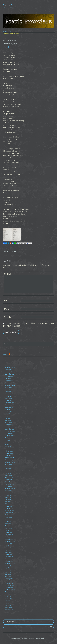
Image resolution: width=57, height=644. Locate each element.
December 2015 (10, 557)
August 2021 (8, 412)
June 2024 (8, 370)
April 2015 (8, 574)
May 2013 (8, 603)
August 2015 (8, 566)
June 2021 (8, 416)
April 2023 (8, 378)
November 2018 (10, 484)
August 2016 (9, 544)
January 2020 (9, 453)
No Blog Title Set (9, 31)
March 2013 (8, 607)
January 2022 (9, 401)
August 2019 (9, 464)
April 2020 (8, 447)
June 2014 (8, 596)
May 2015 (8, 572)
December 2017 (10, 508)
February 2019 (9, 478)
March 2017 (8, 528)
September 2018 (10, 489)
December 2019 (10, 456)
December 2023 (10, 374)
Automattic (42, 638)
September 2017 (10, 515)
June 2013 (8, 601)
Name (6, 301)
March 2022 (8, 398)
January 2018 (9, 506)
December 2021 (10, 403)
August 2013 (8, 599)
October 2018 (9, 486)
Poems (13, 251)
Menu (8, 6)
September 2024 (10, 367)
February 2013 (9, 610)
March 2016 (8, 552)
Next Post (50, 626)
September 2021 (10, 409)
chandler (16, 40)
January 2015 (9, 581)
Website (8, 317)
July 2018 (8, 493)
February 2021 (9, 425)
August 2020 (9, 438)
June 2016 (8, 548)
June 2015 (8, 570)
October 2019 (9, 460)
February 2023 (9, 381)
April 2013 (8, 605)
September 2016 (10, 541)
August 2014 (9, 592)
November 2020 (10, 431)
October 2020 (9, 434)
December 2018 (10, 482)
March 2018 (8, 502)
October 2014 (9, 588)
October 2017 (9, 513)
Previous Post (13, 621)
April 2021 (8, 420)
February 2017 (9, 530)
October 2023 (9, 376)
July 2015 (8, 568)
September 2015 (10, 563)
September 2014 (10, 590)
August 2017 (8, 517)
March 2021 (8, 423)
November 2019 (10, 458)
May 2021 (8, 418)
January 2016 (9, 555)
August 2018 (9, 491)
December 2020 (10, 429)
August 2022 (9, 387)
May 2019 (8, 471)
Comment (9, 274)
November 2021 (10, 405)
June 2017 (8, 522)
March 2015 (8, 577)
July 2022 (8, 389)
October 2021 (9, 407)
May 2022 (8, 394)
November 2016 (10, 537)
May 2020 (8, 445)
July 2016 (8, 546)
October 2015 (9, 561)
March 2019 (8, 475)
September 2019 (10, 462)
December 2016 (10, 535)
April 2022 (8, 396)
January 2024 (9, 372)
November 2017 (10, 511)
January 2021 (9, 427)
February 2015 (9, 579)
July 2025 (8, 365)
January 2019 (9, 480)
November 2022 (10, 383)
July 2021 (8, 414)
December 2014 (10, 583)
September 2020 (10, 436)
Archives (6, 362)
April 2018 (8, 500)
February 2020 (9, 451)
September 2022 (10, 385)
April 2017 (8, 526)
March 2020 (9, 449)
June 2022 (8, 392)
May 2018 (8, 497)
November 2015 (10, 559)
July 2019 (8, 467)
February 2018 (9, 504)
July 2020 (8, 440)
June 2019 (8, 469)
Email (7, 309)
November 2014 (10, 585)
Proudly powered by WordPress (20, 638)
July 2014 (8, 594)
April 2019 (8, 473)
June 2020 (8, 442)
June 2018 (8, 495)
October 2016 (9, 539)
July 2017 (8, 519)
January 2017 (9, 533)
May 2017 (8, 524)
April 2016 (8, 550)
